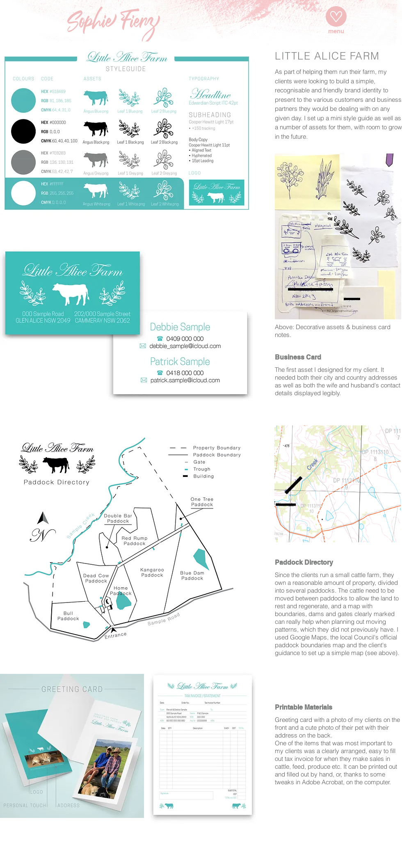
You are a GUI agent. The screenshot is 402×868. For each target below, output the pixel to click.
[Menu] (336, 16)
